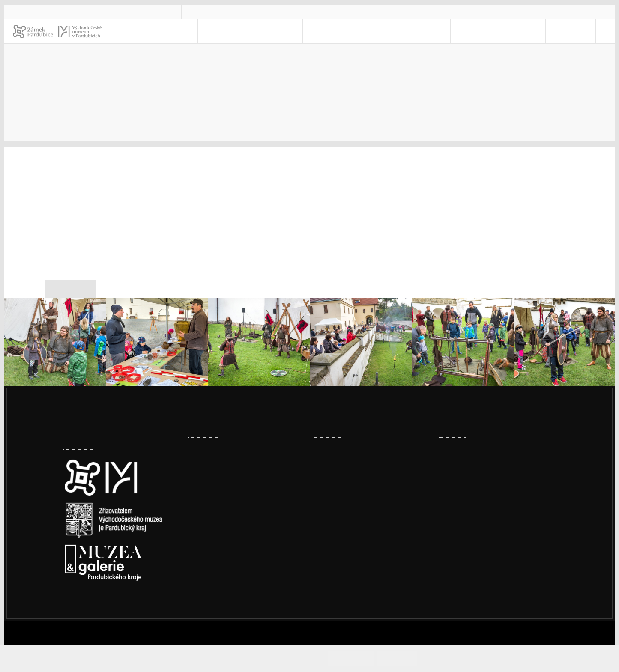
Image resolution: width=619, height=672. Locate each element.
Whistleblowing (474, 559)
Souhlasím (367, 658)
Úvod (350, 73)
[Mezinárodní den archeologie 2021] (55, 340)
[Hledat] (603, 31)
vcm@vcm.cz (220, 11)
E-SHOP (517, 31)
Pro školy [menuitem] (423, 31)
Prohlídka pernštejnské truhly (360, 448)
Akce (311, 31)
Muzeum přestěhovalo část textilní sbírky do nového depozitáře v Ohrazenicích (242, 512)
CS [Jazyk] (571, 31)
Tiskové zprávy (513, 73)
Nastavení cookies (92, 609)
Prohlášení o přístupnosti (489, 537)
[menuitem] (547, 31)
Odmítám (405, 658)
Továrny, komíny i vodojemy (232, 474)
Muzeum (380, 31)
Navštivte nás (268, 31)
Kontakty (477, 31)
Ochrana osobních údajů (487, 548)
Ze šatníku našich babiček (354, 512)
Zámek (343, 31)
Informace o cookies (455, 658)
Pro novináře (449, 73)
